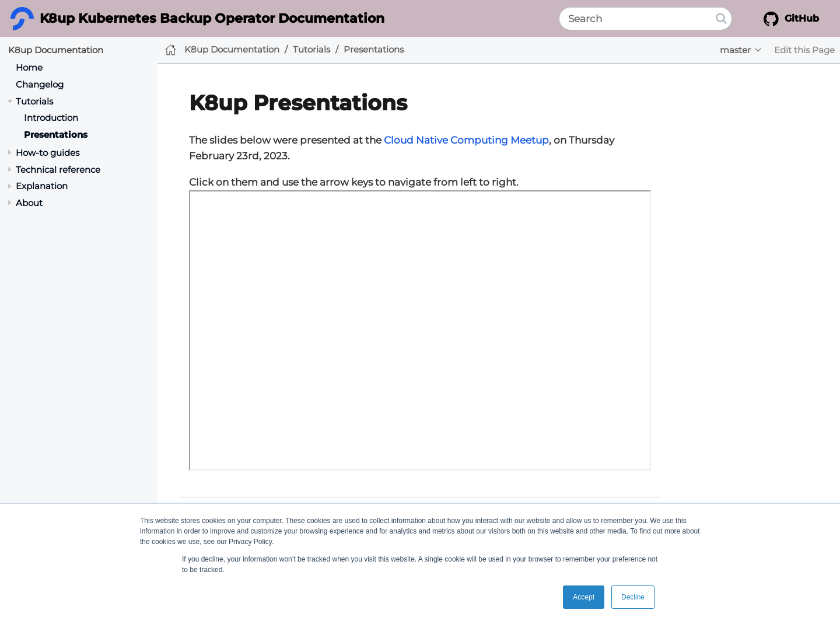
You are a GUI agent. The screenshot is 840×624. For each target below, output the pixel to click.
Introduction (51, 118)
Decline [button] (633, 597)
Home (29, 67)
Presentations (56, 135)
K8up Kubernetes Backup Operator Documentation (212, 18)
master (735, 50)
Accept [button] (584, 597)
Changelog (40, 84)
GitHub (791, 19)
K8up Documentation (56, 50)
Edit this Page (804, 50)
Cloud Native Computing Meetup (466, 140)
